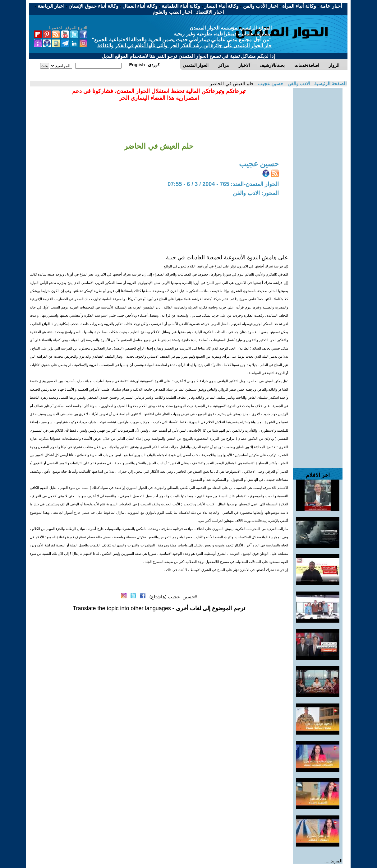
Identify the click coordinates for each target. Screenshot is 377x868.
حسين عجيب (270, 84)
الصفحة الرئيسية (330, 84)
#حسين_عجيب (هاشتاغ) (173, 597)
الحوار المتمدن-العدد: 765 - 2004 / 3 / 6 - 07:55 (223, 184)
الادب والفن (298, 84)
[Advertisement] (318, 181)
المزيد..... (334, 861)
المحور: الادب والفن (256, 193)
